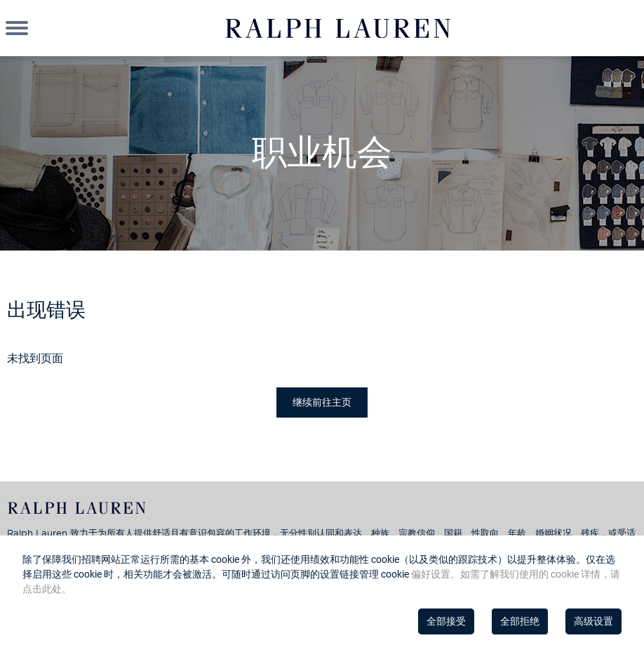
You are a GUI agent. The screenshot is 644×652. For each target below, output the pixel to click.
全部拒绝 (520, 621)
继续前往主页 (322, 402)
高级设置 (593, 621)
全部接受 (446, 621)
